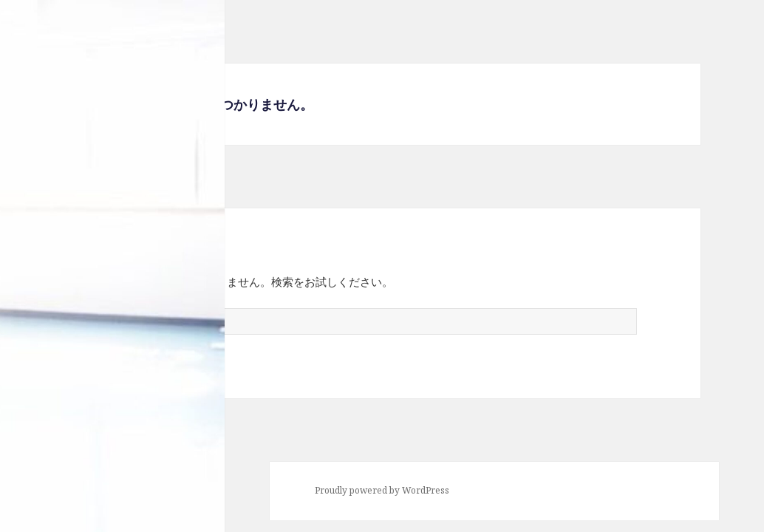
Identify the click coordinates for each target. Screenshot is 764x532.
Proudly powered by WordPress (382, 490)
